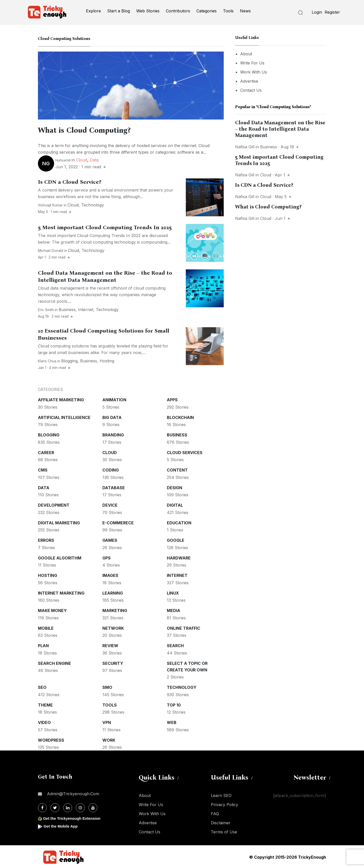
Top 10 (174, 704)
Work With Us (254, 72)
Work (109, 739)
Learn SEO (221, 795)
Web (172, 722)
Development (54, 504)
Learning (113, 592)
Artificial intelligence (64, 417)
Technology (93, 204)
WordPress (51, 739)
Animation (114, 399)
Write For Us (252, 63)
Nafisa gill (245, 147)
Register (332, 12)
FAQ (215, 813)
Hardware (179, 557)
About (246, 54)
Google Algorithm (60, 557)
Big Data (112, 417)
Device (110, 504)
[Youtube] (93, 807)
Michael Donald (51, 250)
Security (113, 663)
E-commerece (118, 522)
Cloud (82, 159)
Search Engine (54, 663)
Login (317, 12)
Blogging (69, 360)
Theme (45, 704)
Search (175, 645)
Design (175, 487)
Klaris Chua (47, 360)
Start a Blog (119, 11)
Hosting (107, 360)
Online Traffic (184, 627)
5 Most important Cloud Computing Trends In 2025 (105, 227)
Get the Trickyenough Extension (74, 818)
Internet (86, 309)
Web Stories (148, 11)
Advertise (249, 81)
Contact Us (251, 90)
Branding (113, 434)
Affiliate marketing (61, 399)
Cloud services (185, 452)
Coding (111, 469)
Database (114, 487)
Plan (43, 645)
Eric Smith (46, 309)
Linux (173, 592)
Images (110, 575)
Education (179, 522)
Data (94, 159)
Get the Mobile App (62, 825)
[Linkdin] (68, 807)
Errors (46, 539)
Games (110, 539)
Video (44, 722)
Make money (52, 610)
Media (174, 610)
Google (176, 539)
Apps (172, 399)
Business (67, 309)
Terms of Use (224, 831)
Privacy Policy (224, 804)
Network (113, 627)
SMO (107, 687)
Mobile (46, 627)
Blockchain (180, 417)
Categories (207, 11)
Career (46, 452)
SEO (42, 687)
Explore (93, 11)
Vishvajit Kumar (50, 204)
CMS (43, 469)
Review (110, 645)
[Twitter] (55, 807)
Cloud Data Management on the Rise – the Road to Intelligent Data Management (105, 276)
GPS (107, 557)
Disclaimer (221, 822)
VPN (107, 722)
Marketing (115, 610)
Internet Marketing (61, 592)
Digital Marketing (59, 522)
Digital (175, 504)
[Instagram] (80, 807)
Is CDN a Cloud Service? (70, 181)
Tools (228, 11)
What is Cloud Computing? (95, 130)
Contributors (178, 11)
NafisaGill (63, 159)
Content (177, 469)
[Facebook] (42, 807)
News (245, 11)
